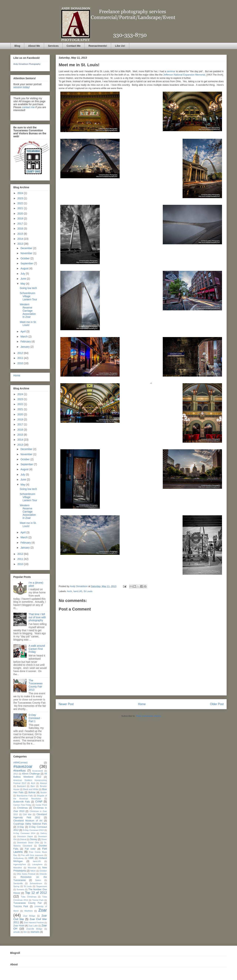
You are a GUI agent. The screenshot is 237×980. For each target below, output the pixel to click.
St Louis (88, 591)
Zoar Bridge (29, 916)
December (27, 248)
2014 (21, 239)
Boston (44, 792)
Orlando (43, 874)
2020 (21, 214)
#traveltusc (20, 771)
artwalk (17, 932)
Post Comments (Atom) (149, 716)
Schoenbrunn (36, 883)
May (23, 284)
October (25, 258)
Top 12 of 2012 (36, 893)
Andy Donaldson (79, 586)
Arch (70, 591)
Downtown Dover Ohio (28, 843)
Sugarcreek (42, 886)
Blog (17, 46)
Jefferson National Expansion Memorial (184, 75)
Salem (38, 880)
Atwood (43, 783)
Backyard (21, 786)
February (26, 342)
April (23, 331)
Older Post (217, 704)
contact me (28, 107)
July (23, 274)
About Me (34, 46)
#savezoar (23, 766)
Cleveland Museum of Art (28, 821)
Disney (34, 839)
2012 (21, 353)
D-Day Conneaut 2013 (33, 830)
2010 (21, 363)
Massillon (18, 868)
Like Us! (120, 46)
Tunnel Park (38, 900)
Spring (16, 886)
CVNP (39, 802)
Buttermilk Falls (22, 802)
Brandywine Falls (25, 796)
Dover (44, 839)
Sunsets (20, 889)
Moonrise (32, 868)
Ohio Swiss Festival (26, 874)
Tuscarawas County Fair (27, 903)
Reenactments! (98, 46)
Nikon (33, 871)
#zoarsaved (38, 771)
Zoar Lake (33, 926)
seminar (171, 71)
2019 (21, 219)
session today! (22, 87)
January (25, 347)
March (24, 336)
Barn (33, 786)
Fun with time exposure (32, 855)
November (27, 253)
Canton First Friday (22, 805)
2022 (21, 203)
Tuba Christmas (29, 897)
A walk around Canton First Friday (37, 649)
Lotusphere (37, 864)
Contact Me (73, 46)
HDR (31, 858)
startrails (35, 932)
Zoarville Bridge (34, 929)
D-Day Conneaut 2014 (24, 833)
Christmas (22, 808)
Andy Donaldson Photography (27, 64)
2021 (21, 208)
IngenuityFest (20, 864)
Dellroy (44, 833)
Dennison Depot (25, 836)
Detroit (23, 839)
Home (142, 704)
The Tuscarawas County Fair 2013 (36, 685)
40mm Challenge (31, 774)
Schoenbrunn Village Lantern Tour (28, 296)
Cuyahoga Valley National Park (30, 824)
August (25, 268)
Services (53, 46)
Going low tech (28, 288)
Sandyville (18, 883)
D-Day (21, 827)
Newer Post (66, 704)
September (27, 263)
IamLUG (78, 591)
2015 (21, 234)
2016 (21, 229)
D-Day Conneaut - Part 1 (35, 718)
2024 (21, 193)
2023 (21, 198)
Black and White (31, 789)
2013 (21, 244)
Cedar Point (41, 805)
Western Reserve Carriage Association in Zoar (28, 311)
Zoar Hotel (19, 926)
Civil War (27, 814)
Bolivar (32, 792)
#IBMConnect (20, 763)
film (25, 932)
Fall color (30, 849)
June (24, 279)
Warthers (29, 911)
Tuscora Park (21, 906)
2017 (21, 224)
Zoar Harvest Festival (34, 922)
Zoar (43, 910)
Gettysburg (18, 858)
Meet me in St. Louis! (28, 324)
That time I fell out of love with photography (37, 617)
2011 (21, 358)
